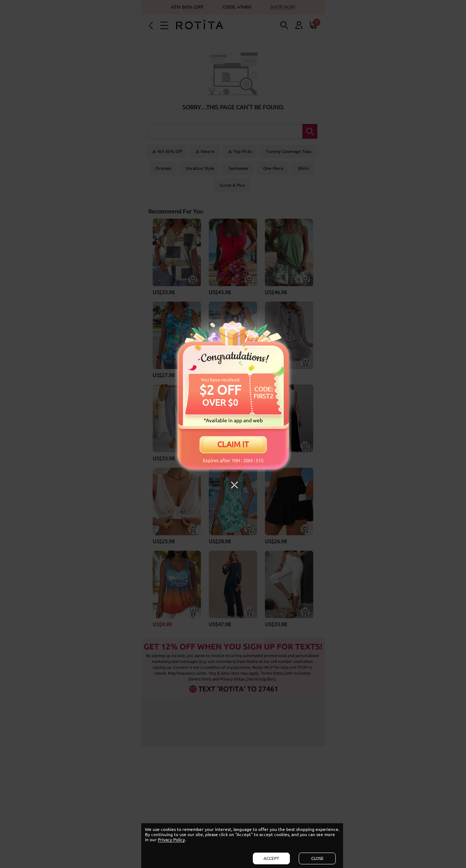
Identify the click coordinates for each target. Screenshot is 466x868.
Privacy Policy (171, 840)
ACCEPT (271, 858)
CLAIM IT (233, 444)
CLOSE (317, 858)
